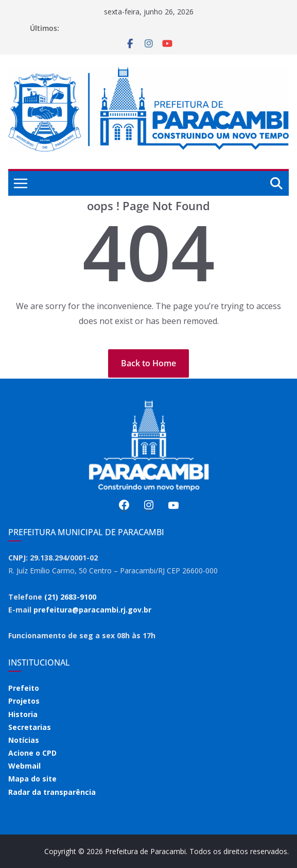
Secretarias (30, 727)
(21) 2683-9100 (70, 597)
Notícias (24, 740)
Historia (23, 714)
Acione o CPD (32, 753)
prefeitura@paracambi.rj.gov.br (92, 610)
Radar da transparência (52, 792)
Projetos (24, 701)
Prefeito (24, 688)
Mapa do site (32, 779)
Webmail (24, 766)
